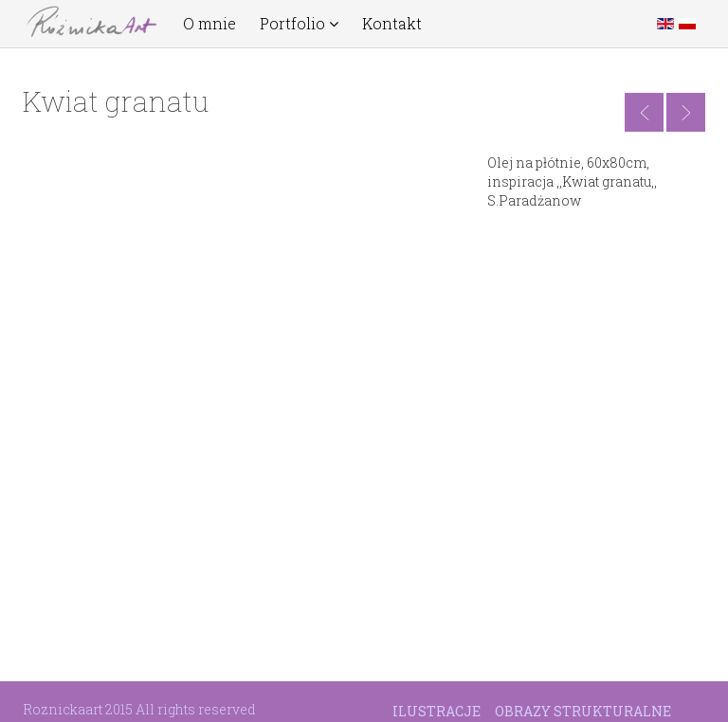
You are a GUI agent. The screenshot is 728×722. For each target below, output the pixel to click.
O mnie (209, 24)
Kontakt (392, 24)
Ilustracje (437, 711)
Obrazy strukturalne (583, 711)
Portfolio (299, 24)
